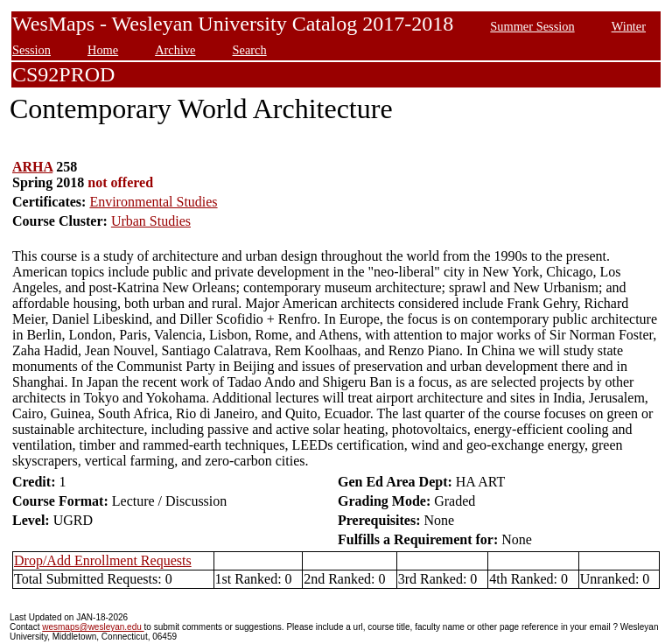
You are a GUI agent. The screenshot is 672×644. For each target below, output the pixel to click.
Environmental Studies (153, 202)
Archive (175, 50)
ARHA (32, 167)
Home (103, 50)
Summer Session (532, 26)
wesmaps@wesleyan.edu (93, 627)
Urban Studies (151, 221)
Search (250, 50)
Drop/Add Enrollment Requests (103, 560)
